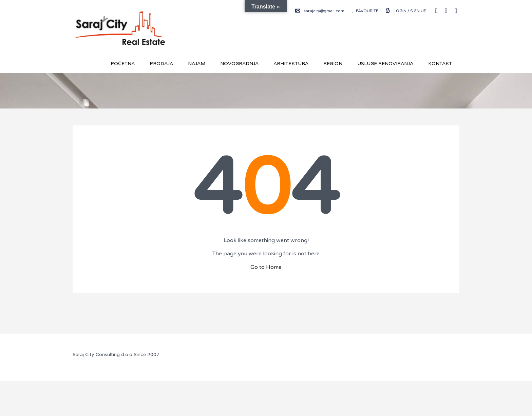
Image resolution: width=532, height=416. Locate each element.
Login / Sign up (406, 11)
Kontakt (440, 64)
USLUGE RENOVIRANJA (385, 64)
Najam (197, 64)
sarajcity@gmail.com (320, 11)
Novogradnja (239, 64)
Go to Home (266, 267)
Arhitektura (291, 64)
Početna (123, 64)
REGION (333, 64)
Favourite (365, 11)
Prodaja (161, 64)
